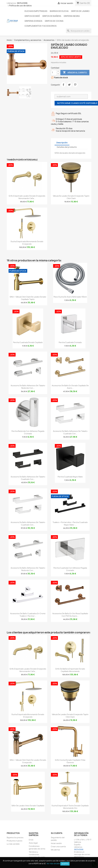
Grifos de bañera (52, 16)
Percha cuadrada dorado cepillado (28, 342)
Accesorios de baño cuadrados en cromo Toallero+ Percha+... (28, 615)
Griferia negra (72, 16)
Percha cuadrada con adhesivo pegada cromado (70, 569)
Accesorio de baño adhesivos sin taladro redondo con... (28, 387)
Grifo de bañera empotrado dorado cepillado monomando (70, 670)
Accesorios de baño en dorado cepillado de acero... (70, 387)
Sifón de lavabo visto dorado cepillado (28, 806)
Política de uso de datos (20, 6)
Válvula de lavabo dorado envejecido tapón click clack (71, 197)
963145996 (22, 3)
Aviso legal (33, 843)
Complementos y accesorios (41, 26)
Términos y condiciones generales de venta (37, 855)
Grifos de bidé (32, 16)
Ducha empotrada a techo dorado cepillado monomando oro (70, 807)
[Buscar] (79, 31)
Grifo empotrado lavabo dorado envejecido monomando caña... (27, 197)
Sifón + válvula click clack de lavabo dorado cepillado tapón (28, 298)
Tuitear (69, 85)
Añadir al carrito (75, 73)
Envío (31, 840)
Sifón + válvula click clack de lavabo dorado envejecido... (28, 761)
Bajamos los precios (15, 838)
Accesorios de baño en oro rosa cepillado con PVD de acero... (70, 615)
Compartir (63, 85)
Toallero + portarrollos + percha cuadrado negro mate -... (70, 524)
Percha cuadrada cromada (70, 342)
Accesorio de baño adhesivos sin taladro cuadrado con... (70, 432)
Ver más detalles (53, 864)
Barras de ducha (59, 11)
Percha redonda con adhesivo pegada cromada (28, 432)
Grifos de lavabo (80, 11)
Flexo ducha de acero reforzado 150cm (70, 297)
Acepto (65, 864)
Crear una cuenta (58, 846)
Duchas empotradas (36, 11)
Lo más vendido (13, 844)
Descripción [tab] (62, 143)
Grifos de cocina (54, 21)
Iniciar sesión (56, 843)
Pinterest (75, 85)
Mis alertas (55, 850)
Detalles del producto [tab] (67, 147)
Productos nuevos (15, 841)
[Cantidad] (54, 73)
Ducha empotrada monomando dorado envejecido (27, 243)
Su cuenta (57, 833)
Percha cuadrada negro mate (70, 477)
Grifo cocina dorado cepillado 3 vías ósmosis (70, 761)
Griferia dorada (33, 21)
